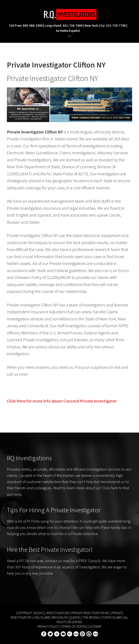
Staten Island (111, 617)
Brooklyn (60, 617)
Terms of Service (74, 626)
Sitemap (96, 626)
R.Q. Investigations (69, 14)
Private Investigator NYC (91, 613)
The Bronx (91, 617)
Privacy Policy (48, 626)
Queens (75, 617)
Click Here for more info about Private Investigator (62, 401)
